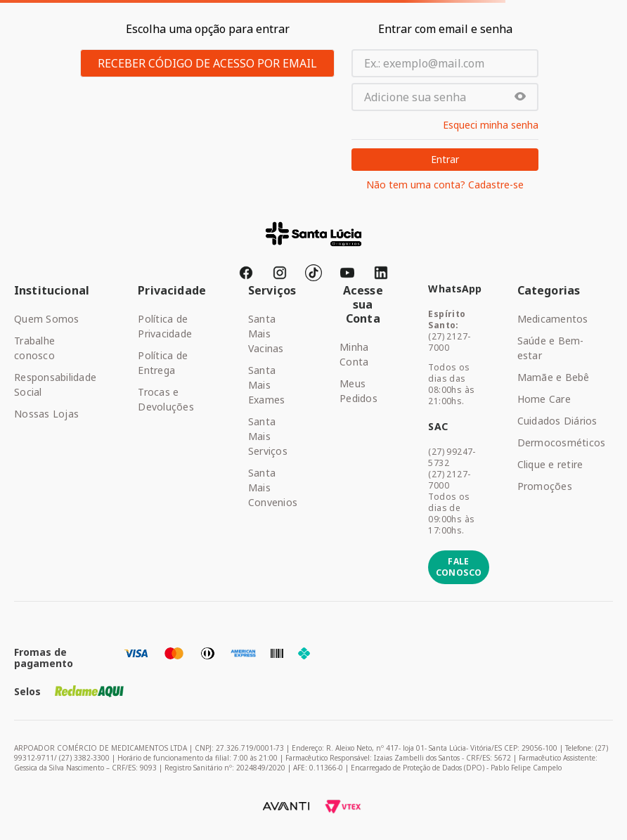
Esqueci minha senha (491, 125)
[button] (520, 97)
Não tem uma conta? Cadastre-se (445, 185)
